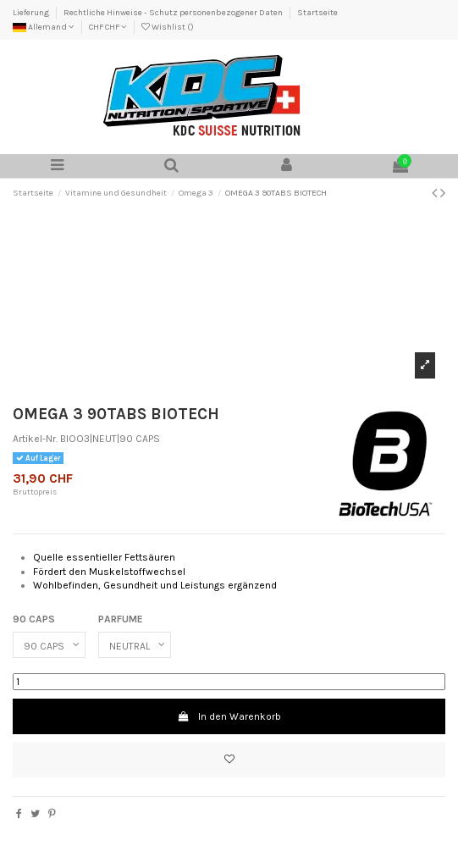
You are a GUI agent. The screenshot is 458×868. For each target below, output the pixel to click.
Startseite (317, 13)
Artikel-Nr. (35, 439)
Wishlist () (168, 27)
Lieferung (32, 13)
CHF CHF (108, 27)
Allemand (44, 27)
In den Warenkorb (229, 716)
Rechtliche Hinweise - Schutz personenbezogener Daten (174, 13)
